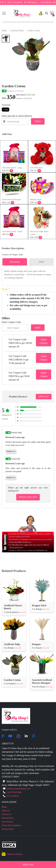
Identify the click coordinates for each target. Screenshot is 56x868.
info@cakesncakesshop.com (18, 789)
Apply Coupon (44, 341)
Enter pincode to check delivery (17, 116)
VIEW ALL (44, 397)
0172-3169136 (13, 796)
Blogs (4, 807)
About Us (6, 811)
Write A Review (28, 497)
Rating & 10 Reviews (13, 91)
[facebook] (3, 736)
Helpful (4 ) (11, 451)
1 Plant (6, 110)
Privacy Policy (8, 829)
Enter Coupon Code (11, 322)
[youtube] (10, 736)
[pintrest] (18, 736)
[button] (41, 13)
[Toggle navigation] (4, 13)
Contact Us (6, 814)
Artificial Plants (17, 31)
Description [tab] (15, 262)
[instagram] (34, 736)
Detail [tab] (41, 262)
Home (4, 31)
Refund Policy (8, 818)
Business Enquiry (15, 854)
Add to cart (28, 865)
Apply (38, 327)
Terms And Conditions (11, 825)
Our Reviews (7, 822)
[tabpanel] (28, 274)
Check (38, 121)
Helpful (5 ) (11, 477)
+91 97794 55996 (14, 792)
